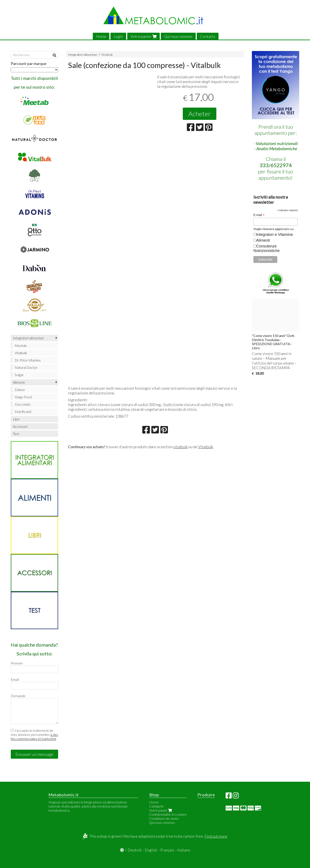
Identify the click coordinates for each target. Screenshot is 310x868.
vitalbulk (181, 447)
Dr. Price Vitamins (28, 360)
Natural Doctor (26, 367)
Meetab (21, 345)
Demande (18, 696)
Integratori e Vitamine (275, 235)
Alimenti (19, 382)
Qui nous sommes (178, 36)
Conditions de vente (164, 818)
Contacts (208, 36)
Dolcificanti (23, 412)
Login (118, 36)
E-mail (259, 215)
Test (16, 434)
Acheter (200, 114)
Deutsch (135, 850)
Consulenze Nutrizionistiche (267, 248)
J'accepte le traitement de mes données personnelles (34, 734)
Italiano (184, 850)
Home (101, 36)
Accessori (20, 426)
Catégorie (157, 806)
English (151, 850)
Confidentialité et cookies (168, 814)
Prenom (17, 663)
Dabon (20, 390)
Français (167, 850)
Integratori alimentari (83, 55)
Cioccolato (23, 404)
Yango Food (23, 397)
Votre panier (143, 36)
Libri (16, 419)
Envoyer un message (34, 754)
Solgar (19, 375)
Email (15, 679)
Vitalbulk (107, 55)
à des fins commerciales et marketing (34, 737)
